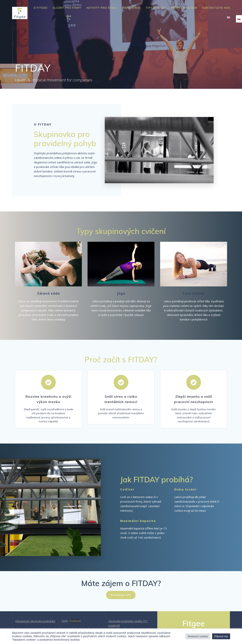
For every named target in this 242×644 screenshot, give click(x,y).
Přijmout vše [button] (221, 636)
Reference (131, 8)
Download (75, 621)
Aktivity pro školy (102, 8)
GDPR (65, 621)
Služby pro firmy (67, 8)
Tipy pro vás (156, 8)
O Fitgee (41, 8)
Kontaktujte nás (216, 8)
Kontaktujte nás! (121, 597)
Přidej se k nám (184, 8)
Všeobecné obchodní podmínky (35, 621)
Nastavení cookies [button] (198, 636)
